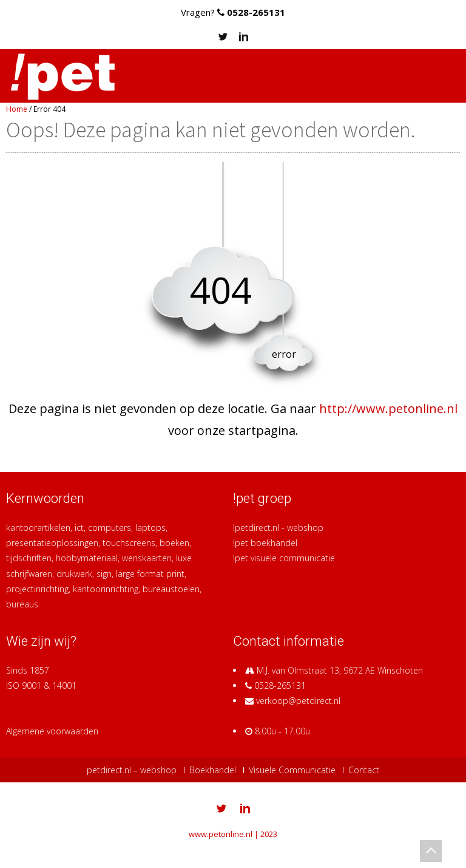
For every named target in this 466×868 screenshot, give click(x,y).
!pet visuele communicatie (284, 558)
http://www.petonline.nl (388, 408)
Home (17, 109)
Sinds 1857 (28, 670)
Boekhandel (213, 770)
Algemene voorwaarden (52, 731)
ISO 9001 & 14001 (41, 685)
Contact (364, 770)
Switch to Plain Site (233, 848)
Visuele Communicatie (292, 770)
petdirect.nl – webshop (132, 770)
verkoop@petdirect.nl (298, 701)
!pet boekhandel (265, 543)
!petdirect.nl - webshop (278, 528)
